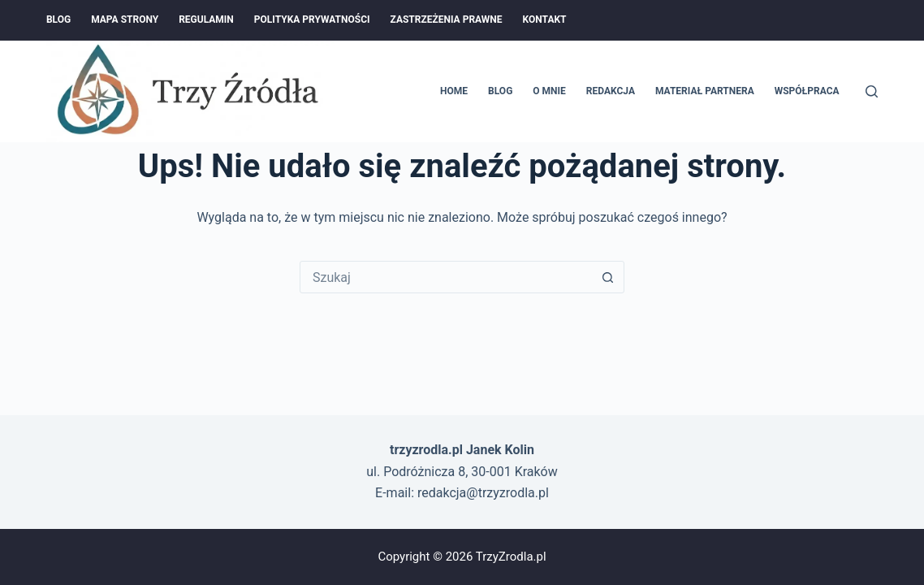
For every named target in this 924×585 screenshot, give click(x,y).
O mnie (549, 91)
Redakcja (611, 91)
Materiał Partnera (705, 91)
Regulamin (206, 19)
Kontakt (545, 19)
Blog (58, 19)
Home (454, 91)
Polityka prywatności (312, 19)
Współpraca (807, 91)
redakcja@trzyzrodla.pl (483, 493)
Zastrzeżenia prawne (447, 19)
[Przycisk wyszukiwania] (607, 277)
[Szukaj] (872, 91)
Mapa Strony (125, 19)
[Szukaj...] (446, 277)
